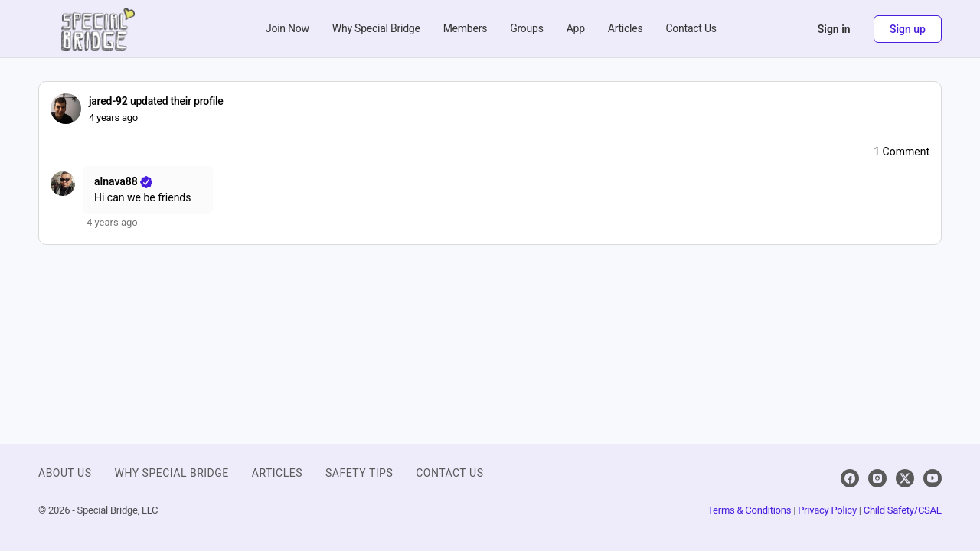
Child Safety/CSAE (903, 510)
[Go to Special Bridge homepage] (98, 28)
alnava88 (124, 181)
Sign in (834, 29)
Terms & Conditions (749, 510)
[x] (905, 478)
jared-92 (108, 101)
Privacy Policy (827, 510)
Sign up (908, 29)
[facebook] (850, 478)
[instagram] (877, 478)
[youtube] (933, 478)
